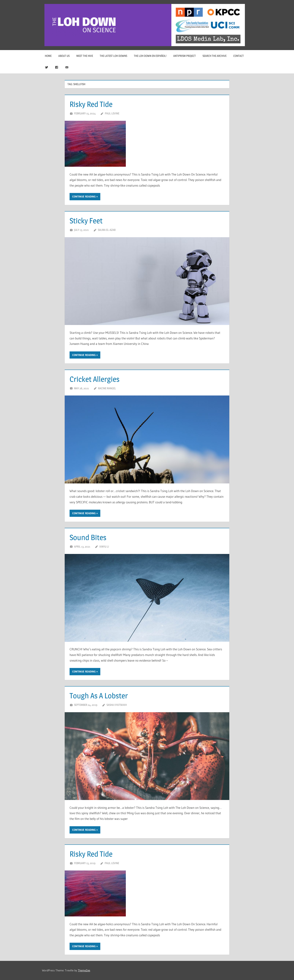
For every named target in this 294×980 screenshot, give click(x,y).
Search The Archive (214, 56)
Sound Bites (88, 537)
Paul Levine (112, 113)
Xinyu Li (104, 547)
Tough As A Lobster (99, 696)
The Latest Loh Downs (113, 56)
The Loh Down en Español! (150, 56)
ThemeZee (84, 970)
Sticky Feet (86, 221)
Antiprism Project (184, 56)
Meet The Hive (85, 56)
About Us (64, 56)
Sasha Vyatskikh (117, 705)
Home (48, 56)
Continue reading (84, 197)
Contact (238, 56)
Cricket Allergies (94, 379)
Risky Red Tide (91, 104)
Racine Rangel (107, 388)
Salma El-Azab (107, 230)
